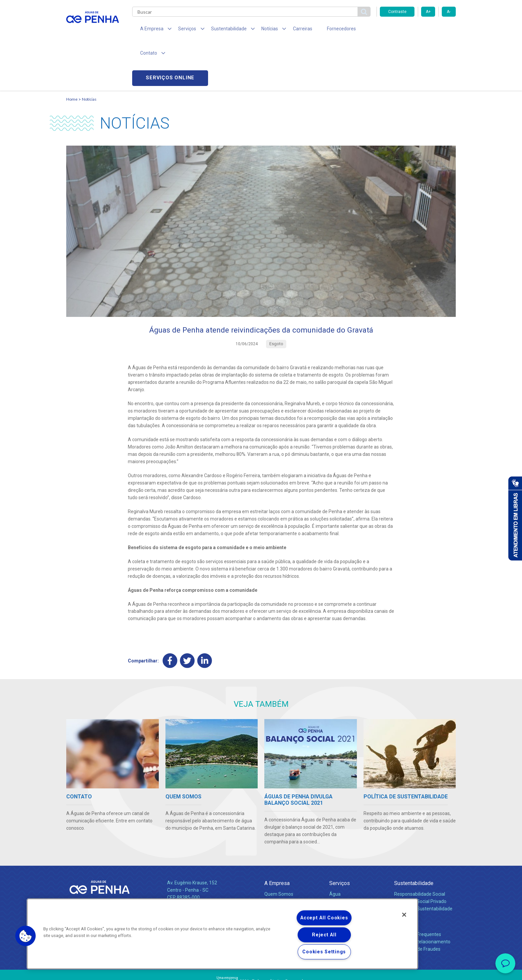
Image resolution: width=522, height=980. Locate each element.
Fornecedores (323, 30)
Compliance (277, 855)
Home (72, 52)
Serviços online (418, 30)
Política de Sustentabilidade (423, 862)
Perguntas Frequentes (418, 888)
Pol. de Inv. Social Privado (420, 855)
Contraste (397, 12)
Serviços (340, 837)
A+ (428, 12)
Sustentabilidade (414, 837)
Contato (403, 877)
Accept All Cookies (324, 918)
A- (449, 12)
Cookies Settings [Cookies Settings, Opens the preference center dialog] (324, 952)
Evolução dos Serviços (353, 862)
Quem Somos (279, 848)
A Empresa (277, 837)
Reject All (324, 935)
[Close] (404, 915)
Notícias (89, 52)
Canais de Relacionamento (422, 895)
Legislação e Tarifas (350, 855)
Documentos (343, 870)
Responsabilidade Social (420, 848)
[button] (26, 936)
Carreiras (287, 30)
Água (335, 848)
